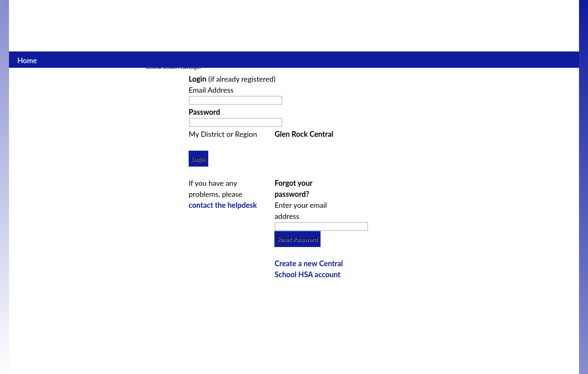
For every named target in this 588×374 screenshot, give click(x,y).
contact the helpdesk (223, 205)
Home (27, 59)
